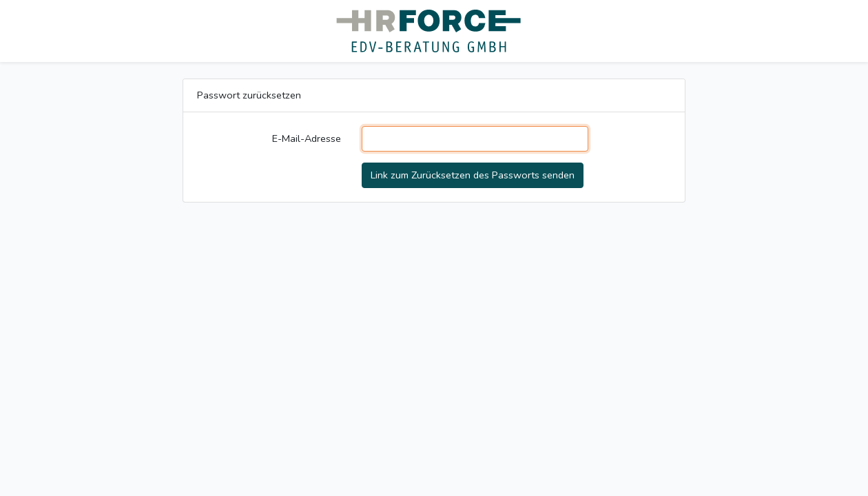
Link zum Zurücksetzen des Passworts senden (473, 175)
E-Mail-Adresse (307, 138)
